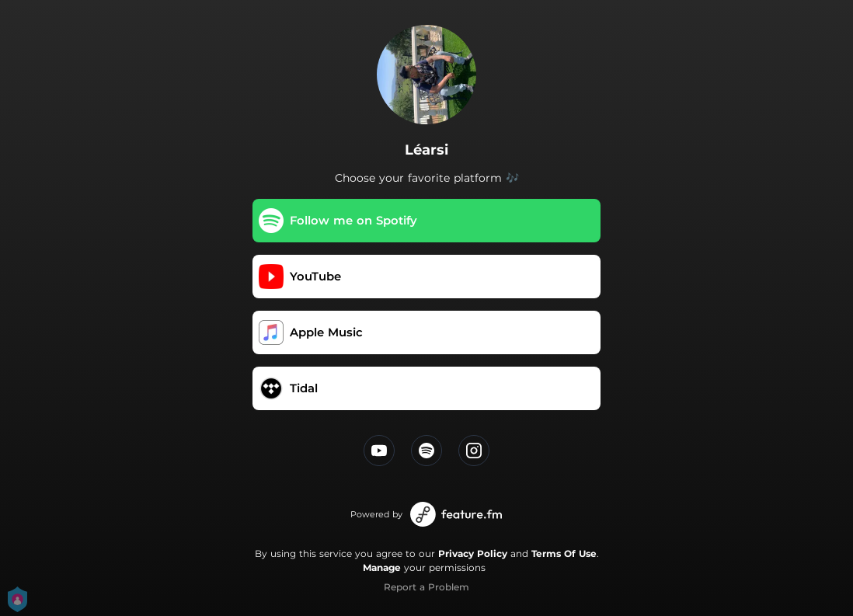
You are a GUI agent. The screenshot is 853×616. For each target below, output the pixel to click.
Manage (382, 567)
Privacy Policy (473, 553)
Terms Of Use (564, 553)
